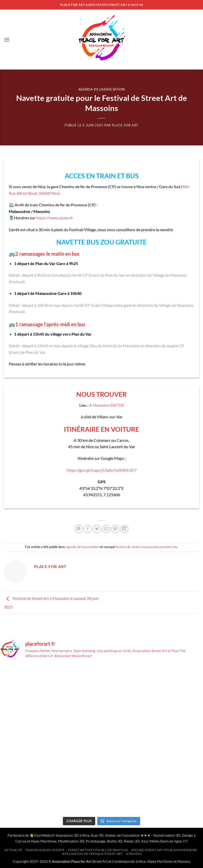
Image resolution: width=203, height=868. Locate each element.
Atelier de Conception (123, 835)
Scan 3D (97, 835)
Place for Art (125, 125)
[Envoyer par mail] (106, 529)
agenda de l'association (102, 89)
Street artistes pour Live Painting (98, 850)
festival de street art (130, 547)
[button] (7, 40)
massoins (153, 547)
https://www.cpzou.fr (55, 218)
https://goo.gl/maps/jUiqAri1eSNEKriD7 (101, 470)
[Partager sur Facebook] (88, 529)
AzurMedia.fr (45, 835)
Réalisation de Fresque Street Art (93, 854)
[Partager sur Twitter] (97, 529)
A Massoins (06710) (107, 405)
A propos (134, 854)
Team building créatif (45, 850)
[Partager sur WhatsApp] (79, 529)
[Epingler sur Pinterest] (115, 529)
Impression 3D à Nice (73, 835)
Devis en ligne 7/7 (174, 841)
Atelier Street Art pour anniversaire (164, 850)
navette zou (169, 547)
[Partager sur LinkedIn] (124, 529)
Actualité (13, 850)
